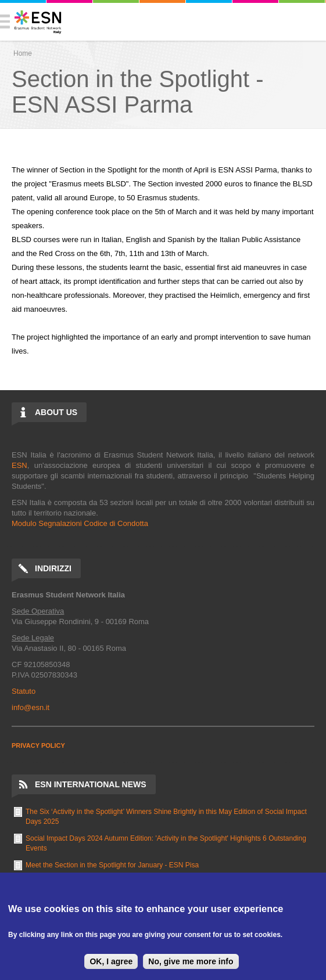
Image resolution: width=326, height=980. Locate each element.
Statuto (24, 691)
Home (23, 53)
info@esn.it (31, 707)
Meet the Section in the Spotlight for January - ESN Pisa (112, 865)
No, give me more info (191, 961)
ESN (19, 465)
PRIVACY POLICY (38, 745)
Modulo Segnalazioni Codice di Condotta (80, 523)
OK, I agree (111, 961)
